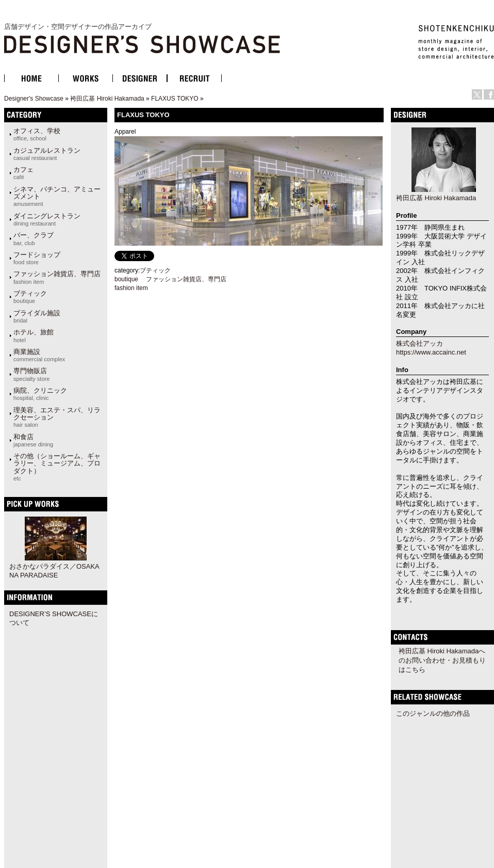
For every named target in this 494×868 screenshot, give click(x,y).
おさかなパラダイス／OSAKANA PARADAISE (54, 571)
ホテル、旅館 (34, 335)
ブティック (30, 297)
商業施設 (39, 355)
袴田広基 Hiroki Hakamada (107, 99)
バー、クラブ (34, 238)
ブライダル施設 (37, 316)
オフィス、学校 (37, 134)
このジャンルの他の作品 (433, 713)
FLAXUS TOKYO (175, 99)
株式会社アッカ (419, 343)
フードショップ (37, 258)
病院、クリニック (40, 394)
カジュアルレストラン (47, 154)
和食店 (33, 440)
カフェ (23, 173)
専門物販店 (31, 374)
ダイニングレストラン (47, 219)
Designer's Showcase (34, 99)
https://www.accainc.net (431, 352)
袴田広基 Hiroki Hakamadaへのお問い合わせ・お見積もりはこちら (442, 660)
